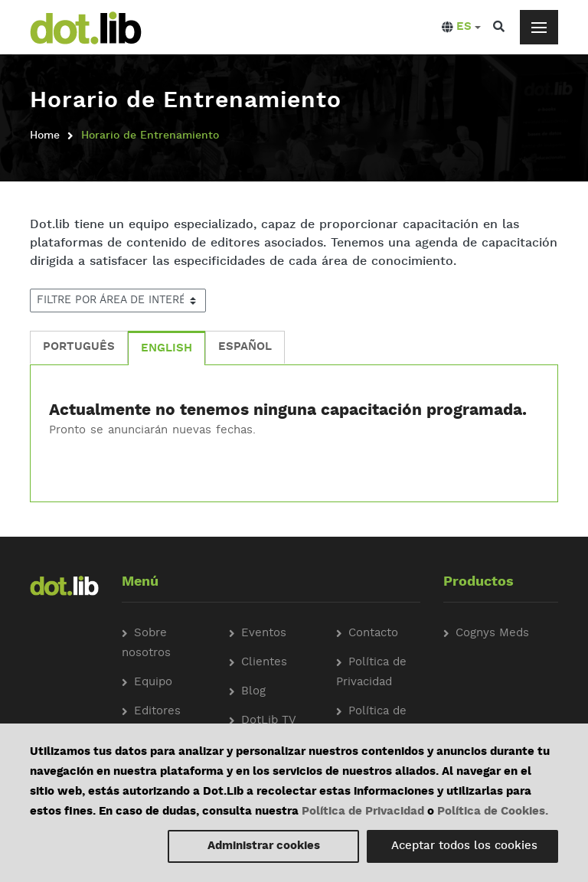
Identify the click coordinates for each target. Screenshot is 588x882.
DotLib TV (269, 721)
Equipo (153, 683)
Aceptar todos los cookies (464, 846)
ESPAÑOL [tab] (245, 347)
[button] (461, 28)
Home (45, 136)
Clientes (264, 663)
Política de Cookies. (493, 812)
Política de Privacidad (363, 812)
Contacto (373, 634)
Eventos (264, 634)
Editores (157, 712)
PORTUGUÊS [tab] (79, 347)
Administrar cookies (264, 846)
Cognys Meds (492, 634)
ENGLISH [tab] (167, 349)
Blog (253, 692)
